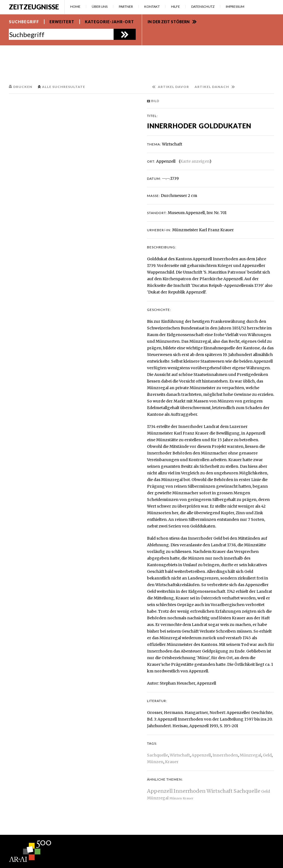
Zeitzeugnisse (34, 7)
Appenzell (201, 755)
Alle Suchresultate (64, 87)
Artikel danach (212, 87)
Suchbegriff (24, 22)
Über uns (100, 7)
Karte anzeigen (195, 161)
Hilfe (175, 7)
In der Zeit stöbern (169, 22)
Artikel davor (173, 87)
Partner (126, 7)
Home (75, 7)
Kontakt (152, 7)
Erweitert (62, 22)
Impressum (235, 7)
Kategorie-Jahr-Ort (109, 22)
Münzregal (250, 755)
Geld (267, 755)
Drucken (23, 87)
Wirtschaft (180, 755)
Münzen (155, 762)
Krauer (172, 762)
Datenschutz (203, 7)
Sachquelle (158, 755)
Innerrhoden (225, 755)
